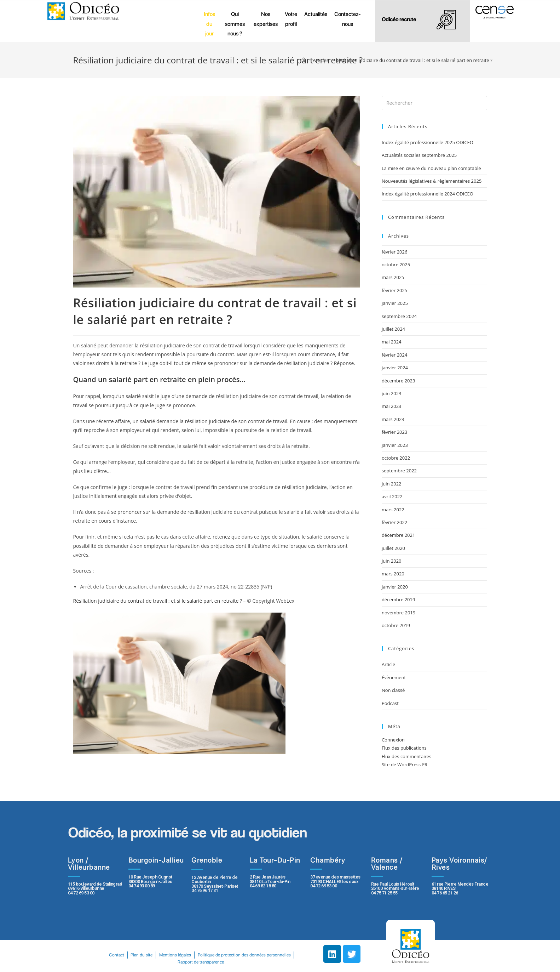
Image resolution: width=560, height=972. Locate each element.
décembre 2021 (399, 535)
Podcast (390, 703)
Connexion (393, 740)
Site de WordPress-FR (405, 764)
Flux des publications (404, 748)
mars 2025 (393, 277)
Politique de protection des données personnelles (173, 962)
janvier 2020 (395, 587)
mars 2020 (393, 574)
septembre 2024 (399, 316)
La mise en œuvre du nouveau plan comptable (431, 168)
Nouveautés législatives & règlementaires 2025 (432, 181)
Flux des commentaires (406, 756)
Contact (164, 955)
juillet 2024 (393, 329)
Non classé (393, 690)
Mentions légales (227, 955)
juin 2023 (392, 393)
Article (388, 664)
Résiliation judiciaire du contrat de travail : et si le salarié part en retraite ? (158, 601)
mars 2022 (393, 510)
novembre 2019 (399, 613)
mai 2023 (392, 406)
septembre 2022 (399, 471)
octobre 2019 (396, 625)
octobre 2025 (396, 265)
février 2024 (394, 355)
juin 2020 (392, 561)
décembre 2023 (399, 381)
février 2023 (394, 432)
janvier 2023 (395, 445)
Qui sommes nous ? (235, 24)
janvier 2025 (395, 303)
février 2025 (394, 290)
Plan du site (191, 955)
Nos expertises (266, 19)
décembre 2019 (399, 599)
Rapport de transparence (252, 962)
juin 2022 (392, 484)
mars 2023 (393, 419)
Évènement (394, 677)
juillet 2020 (393, 548)
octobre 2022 (396, 458)
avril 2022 (392, 496)
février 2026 (394, 252)
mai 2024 (392, 342)
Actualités (316, 14)
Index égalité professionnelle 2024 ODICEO (428, 194)
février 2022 (394, 522)
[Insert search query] (434, 103)
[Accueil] (304, 60)
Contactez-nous (348, 19)
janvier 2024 (395, 368)
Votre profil (291, 19)
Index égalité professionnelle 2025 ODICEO (428, 142)
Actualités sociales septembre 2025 (420, 155)
